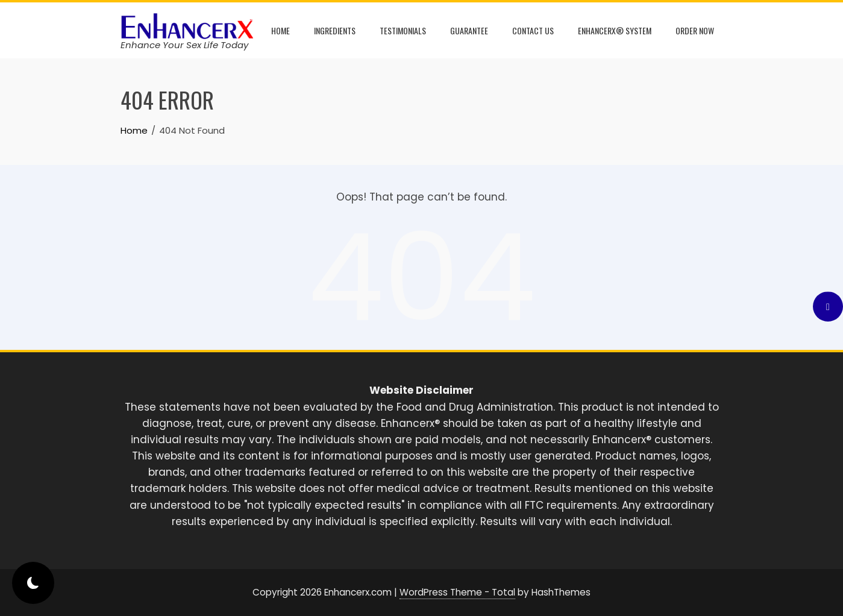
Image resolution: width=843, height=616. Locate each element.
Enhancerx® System (615, 30)
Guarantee (469, 30)
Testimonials (403, 30)
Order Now (695, 30)
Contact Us (533, 30)
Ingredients (335, 30)
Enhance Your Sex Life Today (184, 45)
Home (280, 30)
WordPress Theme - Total (457, 592)
